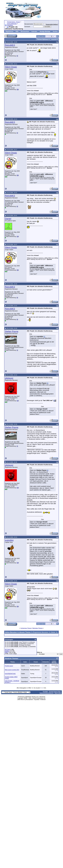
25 (18, 89)
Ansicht (54, 39)
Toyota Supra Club (55, 692)
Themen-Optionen (42, 39)
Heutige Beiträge (45, 31)
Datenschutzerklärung (47, 693)
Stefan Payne (12, 331)
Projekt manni (9, 666)
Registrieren (9, 31)
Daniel (8, 219)
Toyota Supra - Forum (14, 22)
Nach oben (58, 693)
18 (18, 236)
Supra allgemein (12, 24)
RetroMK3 (10, 45)
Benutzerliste (25, 31)
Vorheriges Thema (26, 628)
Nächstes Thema (37, 628)
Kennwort (27, 27)
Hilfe (17, 31)
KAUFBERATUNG (10, 674)
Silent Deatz (11, 67)
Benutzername (29, 24)
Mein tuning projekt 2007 (12, 670)
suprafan (9, 540)
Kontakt (45, 692)
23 (18, 401)
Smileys (7, 651)
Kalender (34, 31)
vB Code (7, 649)
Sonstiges (10, 25)
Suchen (55, 31)
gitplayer (9, 378)
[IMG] (7, 652)
